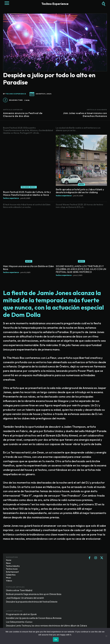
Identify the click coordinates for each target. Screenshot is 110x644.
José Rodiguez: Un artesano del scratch (25, 598)
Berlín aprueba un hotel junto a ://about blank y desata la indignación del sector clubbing (80, 191)
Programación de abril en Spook (21, 614)
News (81, 184)
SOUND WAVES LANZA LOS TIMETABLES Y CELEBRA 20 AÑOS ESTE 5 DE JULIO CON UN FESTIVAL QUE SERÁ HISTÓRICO (81, 269)
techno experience (16, 94)
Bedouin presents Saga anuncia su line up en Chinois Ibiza (34, 594)
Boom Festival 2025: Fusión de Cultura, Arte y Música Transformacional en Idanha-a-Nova (27, 193)
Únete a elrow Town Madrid (19, 590)
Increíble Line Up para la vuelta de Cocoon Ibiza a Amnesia (34, 618)
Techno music (29, 187)
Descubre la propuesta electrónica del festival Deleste (32, 602)
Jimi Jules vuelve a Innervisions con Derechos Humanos (85, 115)
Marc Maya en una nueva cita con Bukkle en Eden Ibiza (28, 268)
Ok (56, 640)
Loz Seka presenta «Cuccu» (19, 622)
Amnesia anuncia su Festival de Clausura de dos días (23, 115)
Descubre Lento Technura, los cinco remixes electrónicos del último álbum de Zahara (46, 626)
